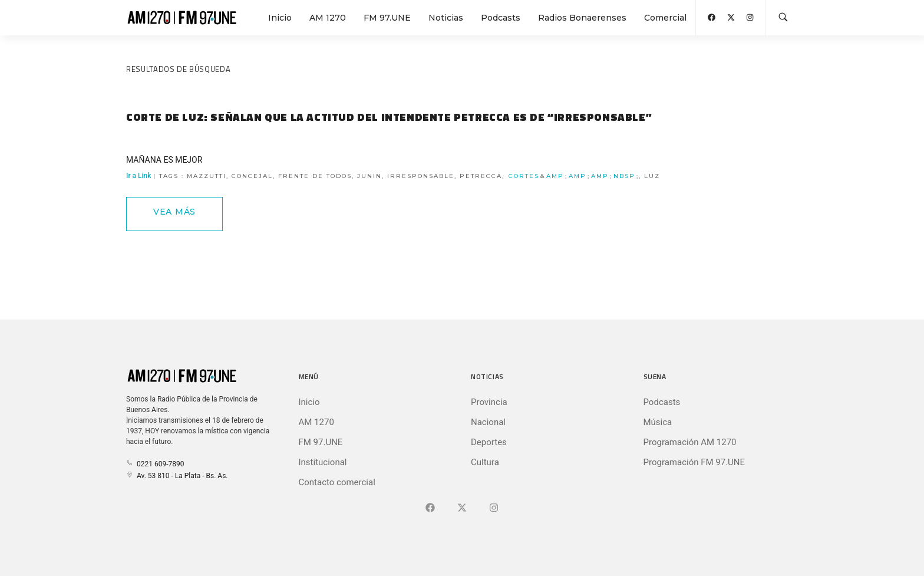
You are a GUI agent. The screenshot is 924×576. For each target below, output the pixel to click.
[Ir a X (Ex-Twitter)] (462, 508)
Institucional (323, 462)
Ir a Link (393, 176)
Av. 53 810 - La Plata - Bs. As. (177, 476)
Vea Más (174, 212)
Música (658, 422)
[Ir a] (494, 508)
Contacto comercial (337, 482)
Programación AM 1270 (690, 442)
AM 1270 (328, 18)
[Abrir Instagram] (750, 17)
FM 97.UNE (387, 18)
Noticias (446, 18)
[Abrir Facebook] (712, 17)
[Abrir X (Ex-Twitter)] (731, 17)
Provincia (489, 402)
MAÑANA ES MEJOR (164, 160)
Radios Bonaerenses (582, 18)
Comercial (665, 18)
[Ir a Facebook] (430, 508)
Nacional (488, 422)
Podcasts (501, 18)
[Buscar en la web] (783, 18)
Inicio (280, 18)
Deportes (489, 442)
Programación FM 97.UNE (694, 462)
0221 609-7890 (155, 464)
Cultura (485, 462)
